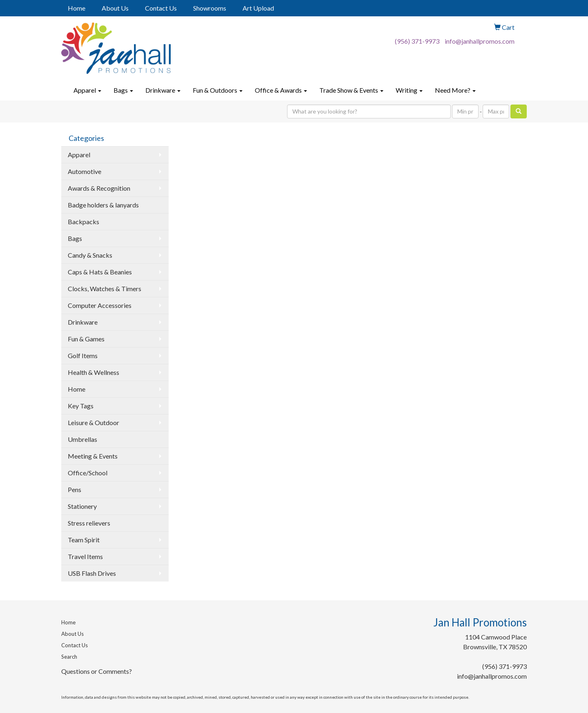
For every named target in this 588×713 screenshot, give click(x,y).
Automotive (85, 171)
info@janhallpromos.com (480, 41)
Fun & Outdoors (218, 90)
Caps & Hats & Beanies (100, 272)
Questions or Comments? (97, 671)
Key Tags (81, 406)
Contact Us (161, 8)
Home (77, 8)
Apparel (87, 90)
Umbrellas (82, 439)
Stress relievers (89, 523)
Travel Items (85, 556)
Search (69, 657)
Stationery (82, 506)
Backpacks (84, 222)
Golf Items (83, 355)
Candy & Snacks (90, 255)
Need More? (455, 90)
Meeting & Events (93, 456)
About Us (115, 8)
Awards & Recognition (99, 188)
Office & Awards (281, 90)
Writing (409, 90)
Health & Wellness (94, 372)
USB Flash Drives (92, 573)
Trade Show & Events (351, 90)
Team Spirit (84, 540)
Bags (123, 90)
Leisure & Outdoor (94, 422)
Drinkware (163, 90)
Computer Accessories (100, 305)
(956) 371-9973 (417, 41)
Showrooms (210, 8)
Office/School (88, 473)
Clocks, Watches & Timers (105, 289)
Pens (75, 489)
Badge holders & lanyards (103, 205)
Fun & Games (86, 339)
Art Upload (258, 8)
